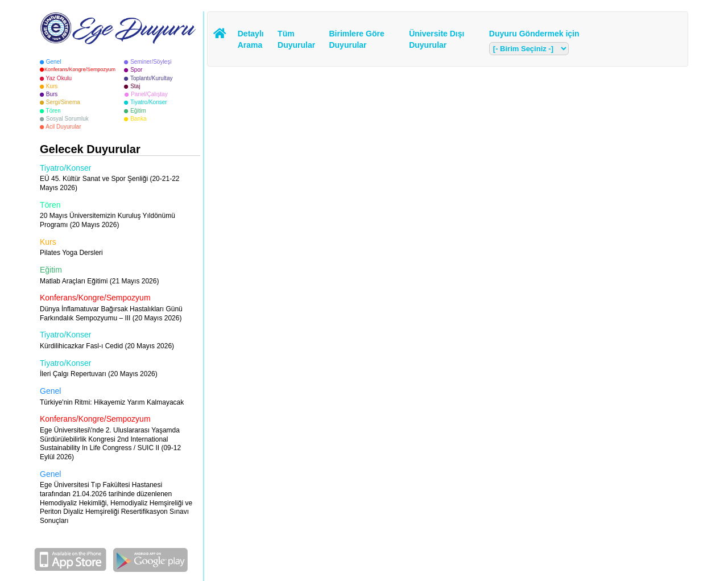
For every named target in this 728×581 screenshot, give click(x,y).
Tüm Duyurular (295, 39)
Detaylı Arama (251, 39)
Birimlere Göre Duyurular (356, 39)
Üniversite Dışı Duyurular (437, 39)
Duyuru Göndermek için (534, 34)
